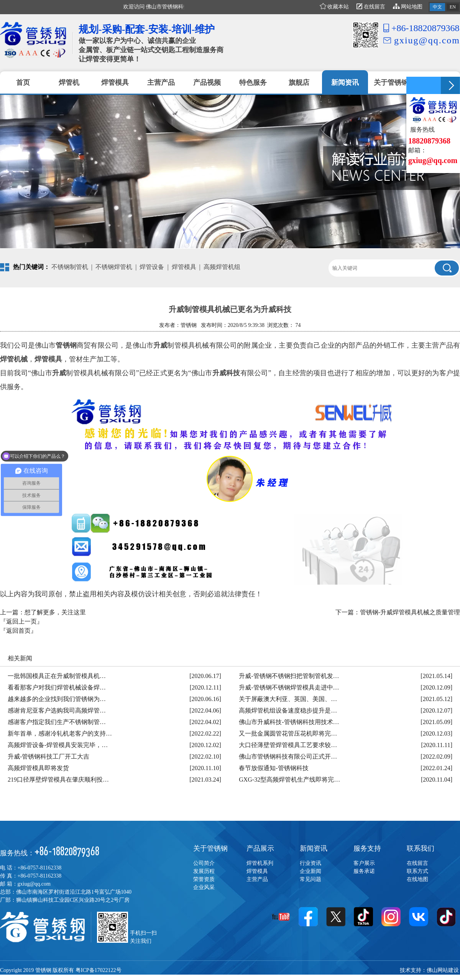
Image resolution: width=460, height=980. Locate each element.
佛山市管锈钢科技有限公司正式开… (288, 756)
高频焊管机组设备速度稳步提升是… (288, 710)
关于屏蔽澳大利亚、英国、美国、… (288, 699)
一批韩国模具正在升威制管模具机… (57, 676)
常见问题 (310, 879)
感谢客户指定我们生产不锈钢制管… (57, 722)
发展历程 (204, 871)
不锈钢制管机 (70, 267)
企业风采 (204, 887)
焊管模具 (184, 267)
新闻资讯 (314, 848)
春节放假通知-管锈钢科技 (274, 768)
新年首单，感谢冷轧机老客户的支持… (60, 733)
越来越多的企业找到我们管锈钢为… (57, 699)
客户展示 (364, 863)
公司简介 (204, 863)
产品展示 (260, 848)
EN (453, 7)
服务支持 (367, 848)
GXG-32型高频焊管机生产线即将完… (289, 780)
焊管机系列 (260, 863)
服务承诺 (364, 871)
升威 (160, 345)
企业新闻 (310, 871)
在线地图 (417, 879)
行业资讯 (310, 863)
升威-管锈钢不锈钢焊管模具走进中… (289, 687)
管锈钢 (66, 345)
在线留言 (371, 7)
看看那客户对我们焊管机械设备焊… (57, 687)
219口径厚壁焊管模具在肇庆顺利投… (58, 780)
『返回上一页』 (21, 621)
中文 (437, 7)
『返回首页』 (18, 631)
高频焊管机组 (222, 267)
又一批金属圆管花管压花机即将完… (288, 733)
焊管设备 (152, 267)
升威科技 (226, 373)
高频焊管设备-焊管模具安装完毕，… (58, 745)
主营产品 (257, 879)
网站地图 (408, 7)
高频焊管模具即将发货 (38, 768)
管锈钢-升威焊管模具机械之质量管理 (410, 612)
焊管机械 (14, 359)
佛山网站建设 (443, 970)
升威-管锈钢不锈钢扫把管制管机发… (289, 676)
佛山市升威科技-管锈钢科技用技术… (289, 722)
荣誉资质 (204, 879)
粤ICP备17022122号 (99, 970)
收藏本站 (334, 7)
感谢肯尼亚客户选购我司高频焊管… (57, 710)
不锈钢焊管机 (114, 267)
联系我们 (421, 848)
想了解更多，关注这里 (55, 612)
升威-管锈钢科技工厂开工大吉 (48, 756)
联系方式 (417, 871)
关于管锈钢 (210, 848)
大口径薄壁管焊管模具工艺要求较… (288, 745)
